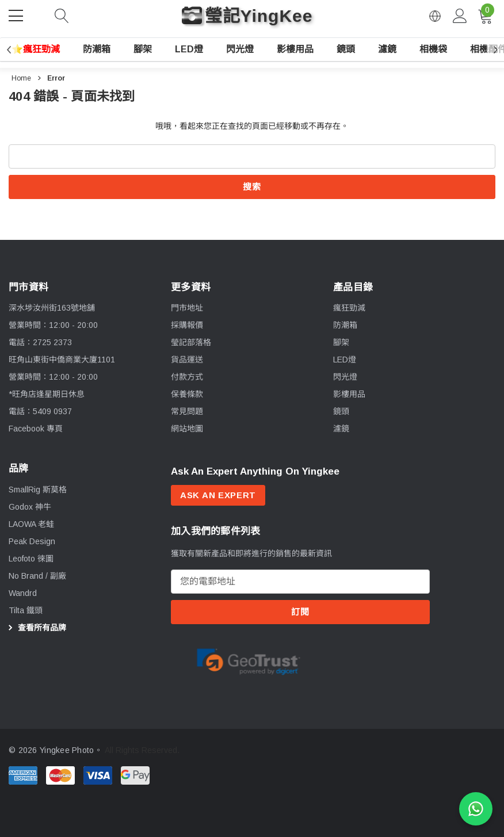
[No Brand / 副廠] (37, 576)
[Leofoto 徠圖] (31, 559)
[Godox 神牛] (30, 507)
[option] (249, 665)
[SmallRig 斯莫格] (38, 490)
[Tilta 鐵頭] (26, 611)
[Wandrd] (23, 594)
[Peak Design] (32, 542)
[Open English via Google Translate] (435, 16)
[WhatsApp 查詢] (476, 809)
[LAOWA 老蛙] (31, 525)
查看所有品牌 (36, 628)
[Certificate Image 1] (249, 664)
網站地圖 (187, 429)
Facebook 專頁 (36, 429)
